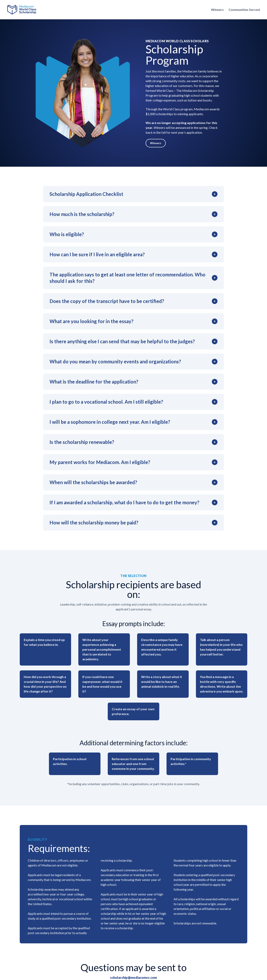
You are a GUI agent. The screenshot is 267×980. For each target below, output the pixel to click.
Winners (217, 10)
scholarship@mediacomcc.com (133, 977)
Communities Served (244, 10)
